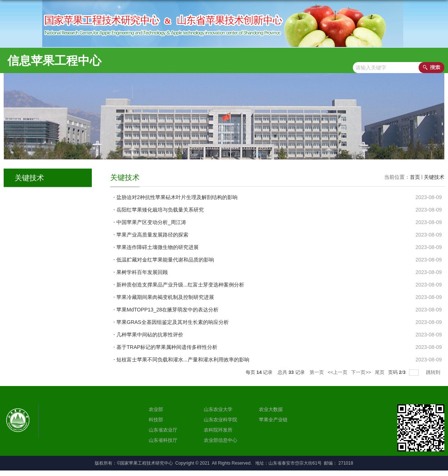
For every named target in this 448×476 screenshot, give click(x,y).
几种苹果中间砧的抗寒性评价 (150, 335)
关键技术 (434, 177)
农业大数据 (271, 409)
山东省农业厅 (163, 430)
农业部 (156, 409)
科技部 (156, 420)
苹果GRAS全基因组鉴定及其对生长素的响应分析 (173, 322)
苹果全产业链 (273, 420)
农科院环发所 (218, 430)
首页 (415, 177)
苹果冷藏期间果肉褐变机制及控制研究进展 (165, 297)
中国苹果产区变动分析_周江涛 (151, 222)
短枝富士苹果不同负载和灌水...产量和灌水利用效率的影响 (183, 360)
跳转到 (434, 372)
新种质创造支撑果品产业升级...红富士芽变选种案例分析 (180, 285)
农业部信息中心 (221, 440)
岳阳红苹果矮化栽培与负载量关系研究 (160, 210)
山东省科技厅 (163, 440)
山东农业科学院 (221, 420)
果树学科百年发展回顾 (142, 272)
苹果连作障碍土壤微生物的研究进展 (158, 247)
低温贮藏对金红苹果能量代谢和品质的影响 (165, 260)
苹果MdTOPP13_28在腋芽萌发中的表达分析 (167, 310)
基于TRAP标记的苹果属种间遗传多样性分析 (167, 347)
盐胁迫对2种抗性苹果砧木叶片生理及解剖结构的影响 (177, 197)
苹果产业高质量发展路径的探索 (152, 235)
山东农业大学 (218, 409)
